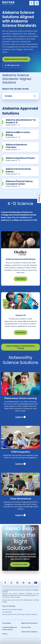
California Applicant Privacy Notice (10, 628)
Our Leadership (7, 612)
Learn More (21, 279)
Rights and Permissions (29, 623)
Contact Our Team (20, 564)
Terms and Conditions (29, 632)
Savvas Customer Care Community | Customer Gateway (20, 614)
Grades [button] (20, 96)
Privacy (5, 634)
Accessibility (7, 623)
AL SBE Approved (12, 65)
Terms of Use (26, 627)
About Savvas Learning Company (12, 609)
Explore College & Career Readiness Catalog (20, 347)
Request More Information (16, 59)
